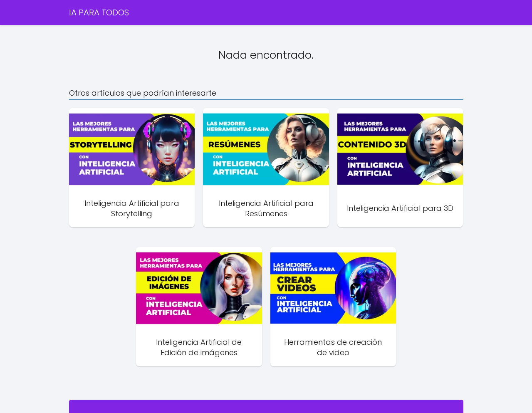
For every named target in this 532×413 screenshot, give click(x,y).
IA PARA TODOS (99, 12)
